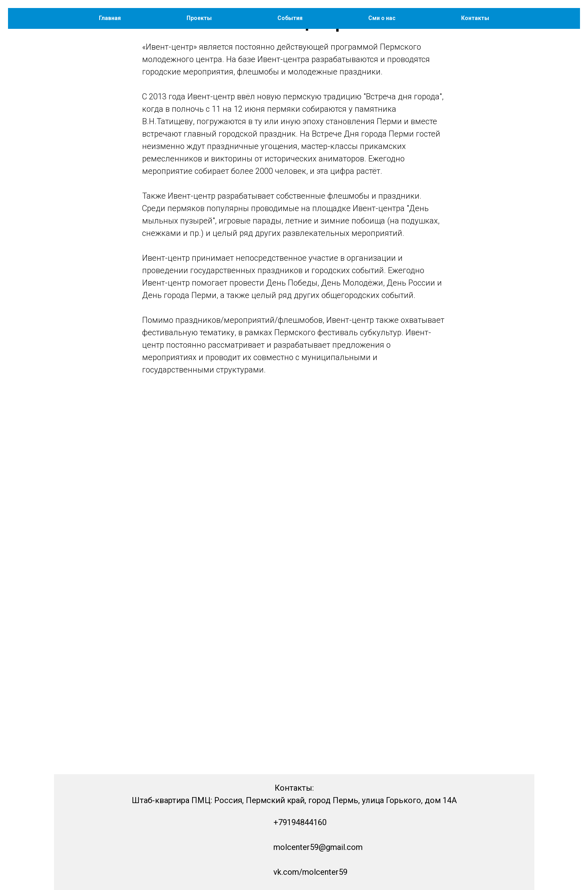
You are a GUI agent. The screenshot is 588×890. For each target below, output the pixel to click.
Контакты (475, 18)
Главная (110, 18)
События (290, 18)
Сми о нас (382, 18)
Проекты (199, 18)
